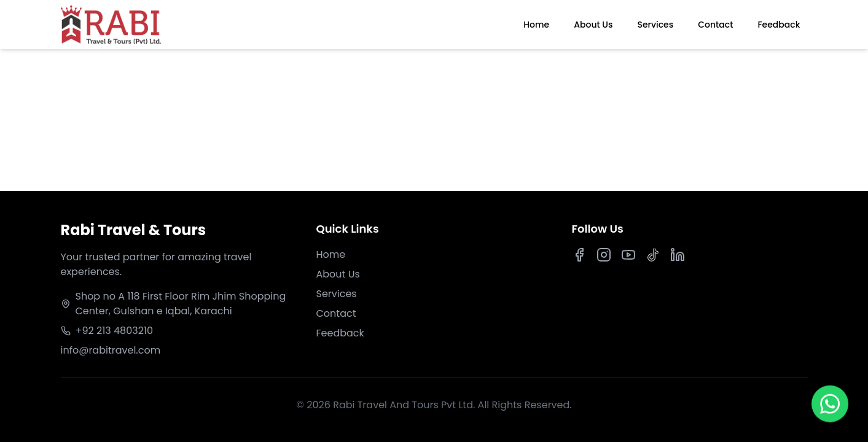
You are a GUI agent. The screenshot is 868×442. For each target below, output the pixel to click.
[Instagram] (604, 255)
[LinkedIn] (678, 255)
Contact (715, 25)
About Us (593, 25)
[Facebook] (579, 255)
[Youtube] (628, 255)
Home (536, 25)
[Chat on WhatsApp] (830, 405)
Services (655, 25)
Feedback (779, 25)
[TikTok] (653, 255)
